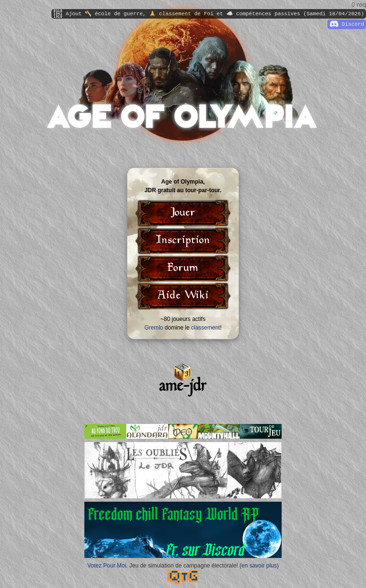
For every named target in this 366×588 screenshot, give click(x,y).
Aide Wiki (183, 296)
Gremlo (154, 328)
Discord (347, 24)
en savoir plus (259, 566)
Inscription (183, 241)
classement (206, 328)
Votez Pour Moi (107, 566)
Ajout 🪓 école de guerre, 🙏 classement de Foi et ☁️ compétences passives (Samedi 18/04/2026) (209, 14)
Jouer (183, 213)
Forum (183, 268)
